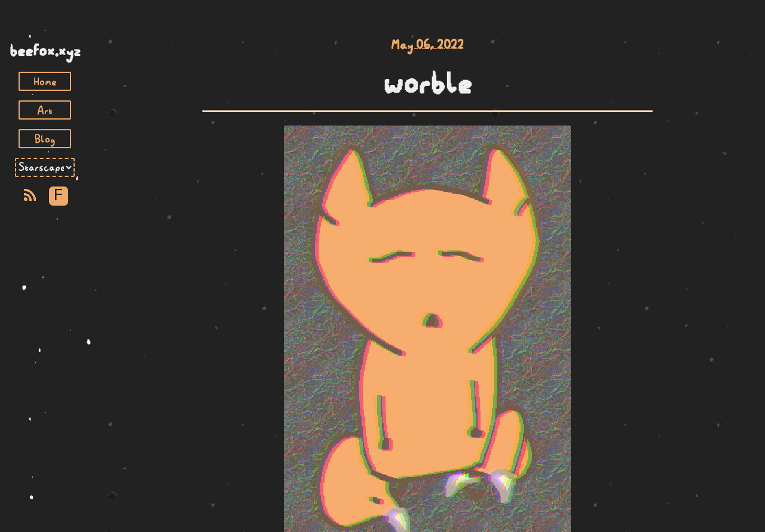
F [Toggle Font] (58, 196)
